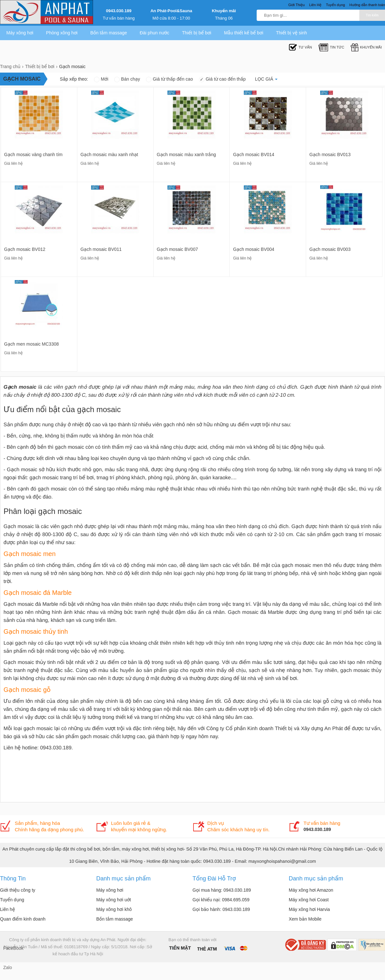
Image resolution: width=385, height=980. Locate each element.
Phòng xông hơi (62, 33)
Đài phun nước (154, 33)
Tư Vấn (300, 47)
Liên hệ (8, 909)
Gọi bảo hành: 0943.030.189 (221, 909)
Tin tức (331, 47)
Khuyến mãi (224, 11)
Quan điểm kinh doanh (23, 919)
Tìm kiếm (372, 15)
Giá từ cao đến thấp (222, 79)
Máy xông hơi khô (114, 909)
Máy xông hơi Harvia (309, 909)
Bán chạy (127, 79)
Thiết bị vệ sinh (291, 33)
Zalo (8, 967)
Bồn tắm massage (108, 33)
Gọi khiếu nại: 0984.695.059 (221, 900)
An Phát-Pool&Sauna (171, 11)
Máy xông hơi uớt (114, 900)
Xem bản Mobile (305, 919)
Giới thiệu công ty (18, 890)
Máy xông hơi (20, 33)
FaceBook (10, 948)
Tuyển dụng (12, 900)
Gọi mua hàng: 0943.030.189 (222, 890)
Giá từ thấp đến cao (169, 79)
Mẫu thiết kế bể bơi (244, 33)
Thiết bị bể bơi (197, 33)
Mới (101, 79)
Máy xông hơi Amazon (311, 890)
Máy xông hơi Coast (309, 900)
